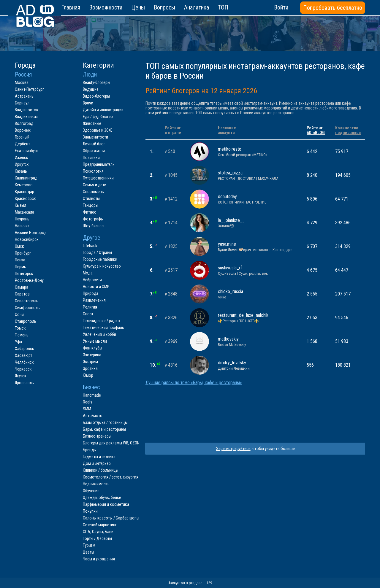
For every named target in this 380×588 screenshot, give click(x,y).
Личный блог (94, 144)
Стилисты (91, 198)
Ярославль (24, 383)
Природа (91, 293)
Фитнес (90, 212)
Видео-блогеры (96, 96)
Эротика (90, 368)
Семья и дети (95, 185)
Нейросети (92, 280)
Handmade (92, 395)
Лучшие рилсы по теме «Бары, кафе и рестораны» (194, 383)
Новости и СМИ (96, 287)
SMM (87, 409)
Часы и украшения (99, 559)
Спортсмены (94, 192)
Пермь (20, 267)
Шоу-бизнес (93, 226)
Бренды (90, 450)
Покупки (90, 511)
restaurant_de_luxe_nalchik (258, 318)
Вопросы (164, 7)
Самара (22, 287)
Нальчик (22, 226)
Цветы (88, 552)
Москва (22, 82)
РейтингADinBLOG (316, 130)
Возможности (106, 7)
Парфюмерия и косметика (106, 504)
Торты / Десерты (97, 538)
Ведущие (91, 89)
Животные (92, 123)
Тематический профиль (103, 328)
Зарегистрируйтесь (233, 449)
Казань (21, 171)
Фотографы (93, 219)
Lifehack (90, 246)
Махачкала (24, 212)
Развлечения (94, 300)
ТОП (223, 7)
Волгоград (24, 123)
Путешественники (98, 178)
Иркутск (22, 164)
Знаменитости (95, 137)
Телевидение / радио (101, 321)
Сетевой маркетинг (100, 525)
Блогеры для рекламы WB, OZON (111, 443)
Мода (88, 273)
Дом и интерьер (97, 463)
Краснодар (24, 192)
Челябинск (24, 362)
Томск (20, 328)
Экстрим (90, 362)
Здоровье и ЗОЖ (97, 130)
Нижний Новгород (31, 233)
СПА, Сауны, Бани (98, 532)
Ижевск (22, 158)
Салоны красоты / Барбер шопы (111, 518)
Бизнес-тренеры (97, 436)
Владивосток (27, 110)
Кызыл (20, 205)
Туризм (89, 545)
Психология (93, 171)
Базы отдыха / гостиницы (105, 422)
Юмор (88, 375)
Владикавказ (26, 117)
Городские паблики (100, 259)
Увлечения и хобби (99, 334)
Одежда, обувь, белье (102, 498)
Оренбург (23, 253)
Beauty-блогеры (96, 82)
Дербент (22, 144)
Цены (138, 7)
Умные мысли (95, 341)
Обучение (91, 491)
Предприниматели (99, 164)
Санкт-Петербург (29, 89)
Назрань (22, 219)
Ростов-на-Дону (29, 280)
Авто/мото (93, 416)
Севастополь (27, 301)
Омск (19, 246)
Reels (88, 402)
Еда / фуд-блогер (98, 117)
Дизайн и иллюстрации (103, 110)
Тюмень (22, 335)
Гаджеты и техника (99, 457)
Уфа (18, 342)
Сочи (19, 314)
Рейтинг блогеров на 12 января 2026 (201, 91)
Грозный (22, 137)
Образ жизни (94, 151)
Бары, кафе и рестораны (104, 429)
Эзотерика (92, 355)
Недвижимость (96, 484)
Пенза (20, 260)
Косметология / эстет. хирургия (111, 477)
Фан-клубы (92, 348)
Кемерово (24, 185)
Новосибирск (27, 239)
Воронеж (23, 130)
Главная (71, 7)
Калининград (26, 178)
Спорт (88, 314)
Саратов (22, 294)
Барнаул (22, 103)
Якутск (21, 376)
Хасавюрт (23, 355)
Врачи (88, 103)
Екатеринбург (27, 151)
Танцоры (91, 205)
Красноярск (25, 198)
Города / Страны (97, 252)
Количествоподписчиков (348, 130)
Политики (91, 158)
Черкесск (23, 369)
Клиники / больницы (101, 470)
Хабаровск (24, 349)
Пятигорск (24, 274)
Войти (281, 7)
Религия (90, 307)
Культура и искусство (102, 266)
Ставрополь (26, 321)
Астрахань (24, 96)
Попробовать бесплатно (333, 8)
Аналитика (197, 7)
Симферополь (27, 308)
